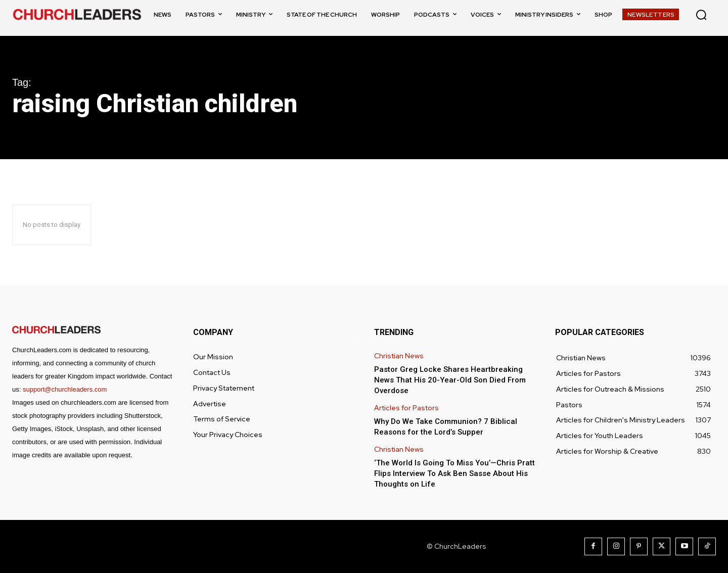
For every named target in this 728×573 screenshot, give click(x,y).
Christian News (399, 356)
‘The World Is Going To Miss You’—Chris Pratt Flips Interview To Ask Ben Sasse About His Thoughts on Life (454, 473)
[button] (701, 15)
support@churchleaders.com (65, 389)
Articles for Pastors (406, 408)
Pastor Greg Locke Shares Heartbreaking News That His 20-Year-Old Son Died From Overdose (450, 380)
